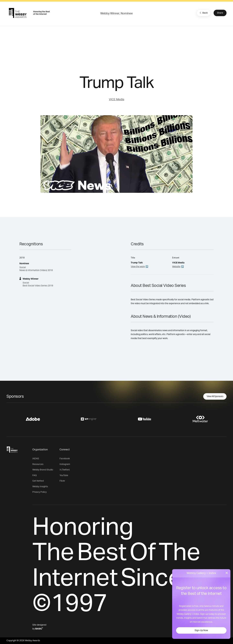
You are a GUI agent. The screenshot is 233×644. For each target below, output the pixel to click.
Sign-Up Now (201, 630)
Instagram (65, 464)
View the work (138, 267)
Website (176, 267)
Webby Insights (40, 487)
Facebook (65, 459)
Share (220, 13)
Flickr (62, 481)
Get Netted (38, 481)
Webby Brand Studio (43, 470)
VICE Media (117, 100)
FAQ (35, 475)
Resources (38, 464)
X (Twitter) (65, 470)
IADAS (36, 459)
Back (203, 13)
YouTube (64, 475)
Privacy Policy (39, 492)
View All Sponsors (215, 396)
